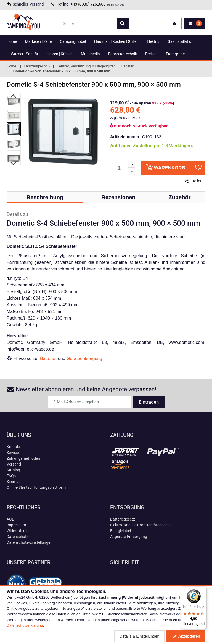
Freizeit (151, 54)
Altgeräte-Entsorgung (129, 537)
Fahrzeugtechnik (123, 54)
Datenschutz (18, 537)
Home (12, 41)
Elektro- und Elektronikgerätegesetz (140, 525)
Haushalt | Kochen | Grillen (116, 41)
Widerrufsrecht (19, 531)
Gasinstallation (181, 41)
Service (13, 453)
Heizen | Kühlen (60, 54)
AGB (10, 519)
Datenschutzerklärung (25, 625)
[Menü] (203, 590)
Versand (14, 464)
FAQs (11, 476)
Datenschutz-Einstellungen (30, 542)
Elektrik (153, 41)
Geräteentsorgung (84, 358)
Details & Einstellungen (139, 636)
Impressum (16, 525)
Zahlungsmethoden (23, 458)
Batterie (48, 358)
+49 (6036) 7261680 (88, 4)
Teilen (194, 181)
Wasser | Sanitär (25, 54)
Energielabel (120, 531)
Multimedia (90, 54)
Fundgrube (175, 54)
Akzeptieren (186, 636)
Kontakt (14, 447)
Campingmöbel (73, 41)
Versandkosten (131, 118)
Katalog (13, 470)
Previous (14, 96)
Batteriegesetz (123, 519)
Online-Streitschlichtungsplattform (36, 487)
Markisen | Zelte (38, 41)
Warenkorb (166, 167)
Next (14, 164)
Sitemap (14, 482)
